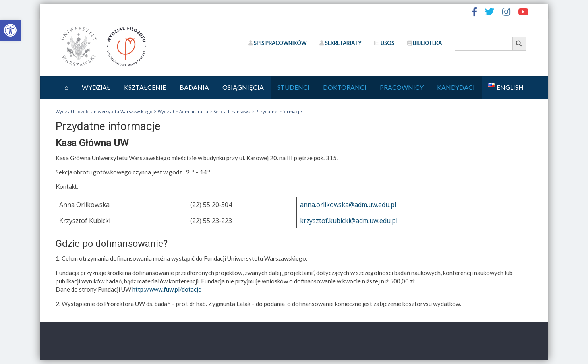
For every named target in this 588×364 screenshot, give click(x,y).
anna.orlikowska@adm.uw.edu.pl (348, 205)
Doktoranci (345, 87)
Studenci (293, 87)
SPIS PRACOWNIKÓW (277, 43)
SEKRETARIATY (340, 43)
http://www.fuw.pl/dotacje (167, 289)
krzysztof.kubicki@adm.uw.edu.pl (349, 221)
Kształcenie (145, 87)
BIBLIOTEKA (425, 43)
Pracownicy (402, 87)
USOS (384, 43)
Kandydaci (456, 87)
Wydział (96, 87)
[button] (10, 30)
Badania (194, 87)
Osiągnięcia (243, 87)
